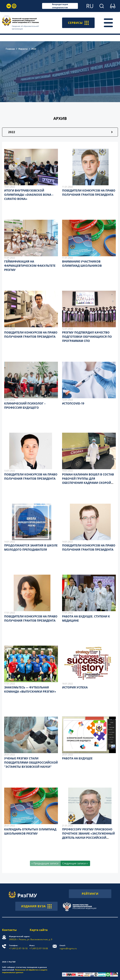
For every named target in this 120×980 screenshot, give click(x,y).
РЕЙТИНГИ (90, 894)
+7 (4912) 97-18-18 (18, 947)
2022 (12, 132)
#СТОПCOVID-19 (73, 403)
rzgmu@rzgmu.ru (68, 947)
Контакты (9, 930)
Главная (10, 49)
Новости (23, 49)
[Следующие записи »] (75, 863)
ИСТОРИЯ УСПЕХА (75, 687)
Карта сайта (39, 930)
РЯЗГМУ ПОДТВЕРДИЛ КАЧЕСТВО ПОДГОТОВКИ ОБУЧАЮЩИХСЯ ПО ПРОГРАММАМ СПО (87, 337)
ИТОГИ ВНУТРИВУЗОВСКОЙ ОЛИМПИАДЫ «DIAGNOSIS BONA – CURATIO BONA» (29, 195)
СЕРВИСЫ (78, 23)
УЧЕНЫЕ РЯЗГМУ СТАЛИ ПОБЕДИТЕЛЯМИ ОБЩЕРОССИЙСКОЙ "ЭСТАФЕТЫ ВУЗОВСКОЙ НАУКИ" (31, 763)
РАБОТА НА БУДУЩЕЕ (77, 758)
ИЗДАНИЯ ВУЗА (36, 906)
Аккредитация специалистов (60, 6)
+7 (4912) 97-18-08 (39, 947)
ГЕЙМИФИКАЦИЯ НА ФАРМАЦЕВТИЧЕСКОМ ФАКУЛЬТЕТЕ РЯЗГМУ (30, 266)
